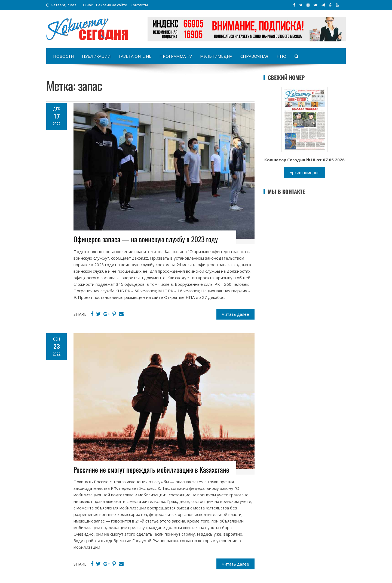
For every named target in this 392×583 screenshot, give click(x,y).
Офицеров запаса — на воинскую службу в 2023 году (146, 239)
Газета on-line (135, 56)
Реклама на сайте (112, 5)
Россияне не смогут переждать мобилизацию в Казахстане (151, 470)
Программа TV (176, 56)
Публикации (96, 56)
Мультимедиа (216, 56)
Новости (63, 56)
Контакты (139, 5)
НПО (281, 56)
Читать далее (235, 314)
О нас (88, 5)
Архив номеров (305, 172)
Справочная (254, 56)
